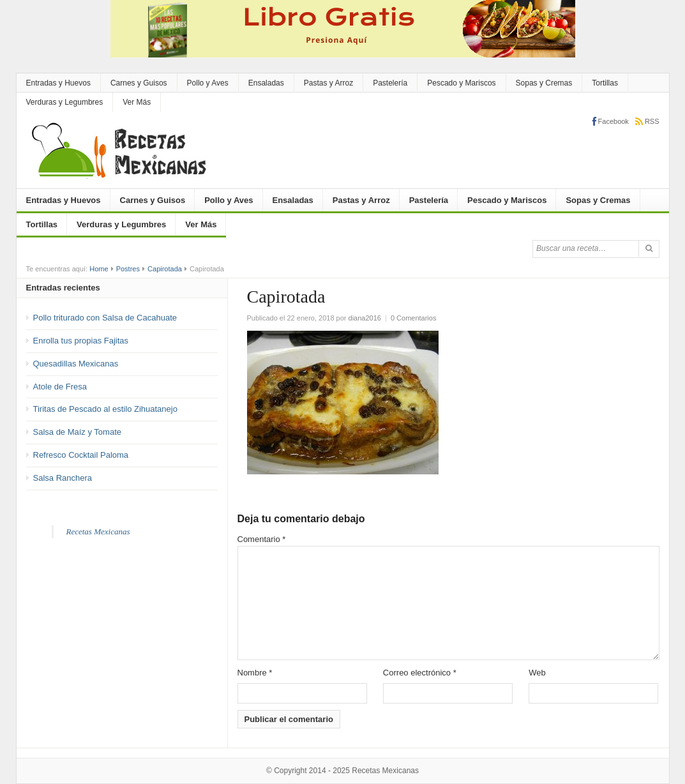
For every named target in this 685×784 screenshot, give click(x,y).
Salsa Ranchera (63, 478)
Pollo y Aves (208, 83)
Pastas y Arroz (328, 83)
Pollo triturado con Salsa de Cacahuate (105, 318)
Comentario (262, 539)
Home (99, 269)
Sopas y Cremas (544, 83)
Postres (128, 269)
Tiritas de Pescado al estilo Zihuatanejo (105, 409)
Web (537, 673)
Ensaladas (266, 83)
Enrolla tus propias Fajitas (81, 341)
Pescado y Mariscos (461, 83)
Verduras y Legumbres (65, 102)
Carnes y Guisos (139, 83)
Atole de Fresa (60, 387)
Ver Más (137, 102)
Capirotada (165, 269)
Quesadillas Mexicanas (76, 364)
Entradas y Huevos (58, 83)
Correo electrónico (420, 673)
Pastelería (390, 83)
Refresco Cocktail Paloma (81, 455)
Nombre (255, 673)
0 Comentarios (414, 318)
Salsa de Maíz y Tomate (78, 432)
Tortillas (605, 83)
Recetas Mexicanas (98, 531)
